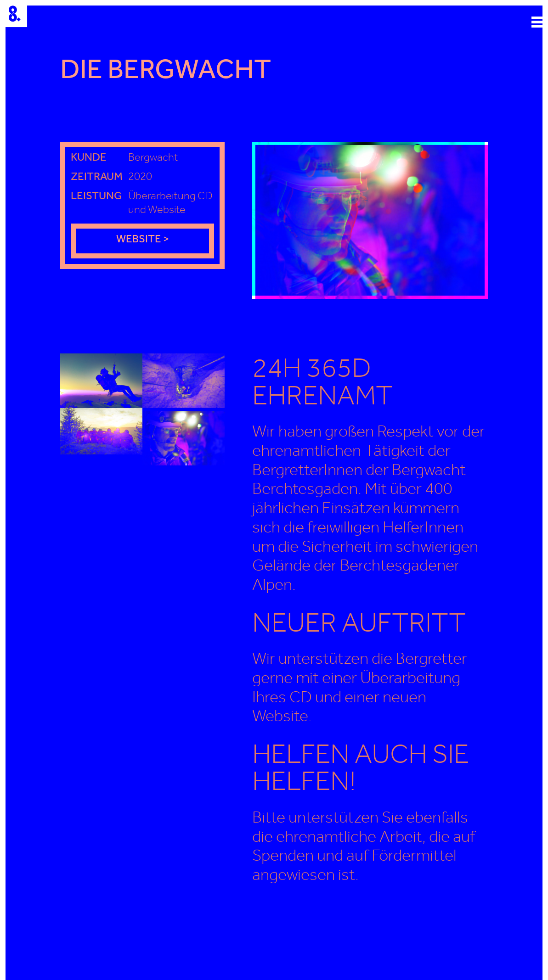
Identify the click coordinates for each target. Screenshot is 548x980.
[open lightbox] (370, 220)
